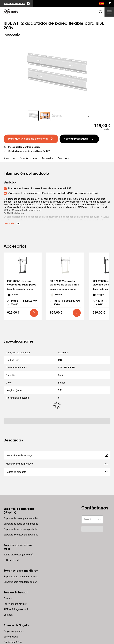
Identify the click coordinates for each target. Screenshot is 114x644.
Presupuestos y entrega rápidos (25, 147)
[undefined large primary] (31, 139)
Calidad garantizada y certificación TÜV (29, 151)
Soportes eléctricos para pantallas (21, 535)
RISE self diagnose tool (16, 609)
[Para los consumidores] (17, 4)
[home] (11, 12)
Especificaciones (28, 159)
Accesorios (47, 159)
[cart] (109, 4)
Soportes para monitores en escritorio (21, 577)
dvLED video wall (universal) (18, 555)
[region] (57, 72)
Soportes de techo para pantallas (21, 529)
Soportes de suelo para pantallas (21, 524)
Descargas (64, 159)
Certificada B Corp (13, 642)
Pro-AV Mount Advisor (15, 604)
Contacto (8, 598)
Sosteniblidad (11, 637)
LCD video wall (11, 560)
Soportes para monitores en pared (21, 582)
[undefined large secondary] (79, 139)
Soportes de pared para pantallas (21, 518)
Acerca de (9, 159)
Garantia (8, 615)
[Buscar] (102, 4)
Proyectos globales (14, 631)
